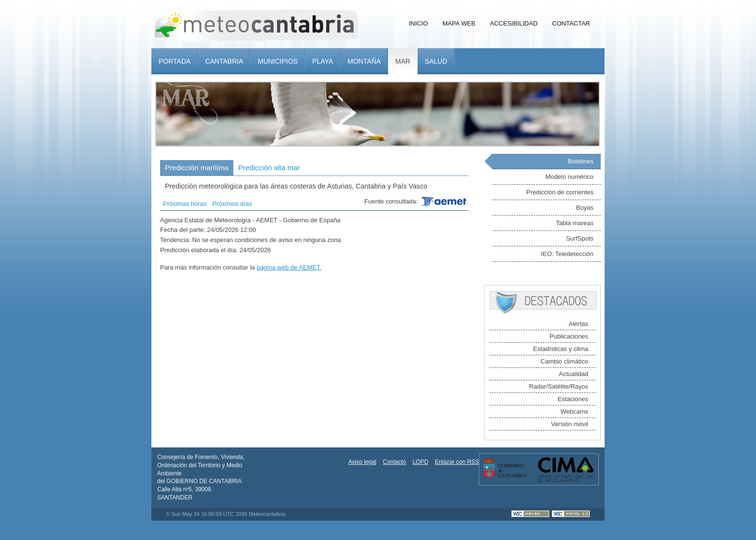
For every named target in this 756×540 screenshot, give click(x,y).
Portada (175, 61)
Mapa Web (459, 23)
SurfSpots (580, 238)
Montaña (364, 61)
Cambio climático (564, 361)
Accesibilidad (514, 23)
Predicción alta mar (269, 168)
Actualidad (574, 374)
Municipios (277, 61)
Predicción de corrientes (560, 192)
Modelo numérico (569, 177)
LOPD (421, 462)
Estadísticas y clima (561, 349)
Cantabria (224, 61)
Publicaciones (569, 336)
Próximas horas (185, 204)
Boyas (585, 208)
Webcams (574, 412)
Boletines (581, 161)
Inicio (418, 23)
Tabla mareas (575, 223)
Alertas (579, 324)
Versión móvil (570, 424)
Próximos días (232, 204)
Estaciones (573, 399)
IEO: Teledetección (567, 254)
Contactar (571, 23)
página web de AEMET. (289, 267)
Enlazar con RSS (457, 462)
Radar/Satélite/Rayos (559, 386)
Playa (323, 61)
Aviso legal (363, 462)
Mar (403, 61)
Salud (436, 61)
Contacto (394, 462)
